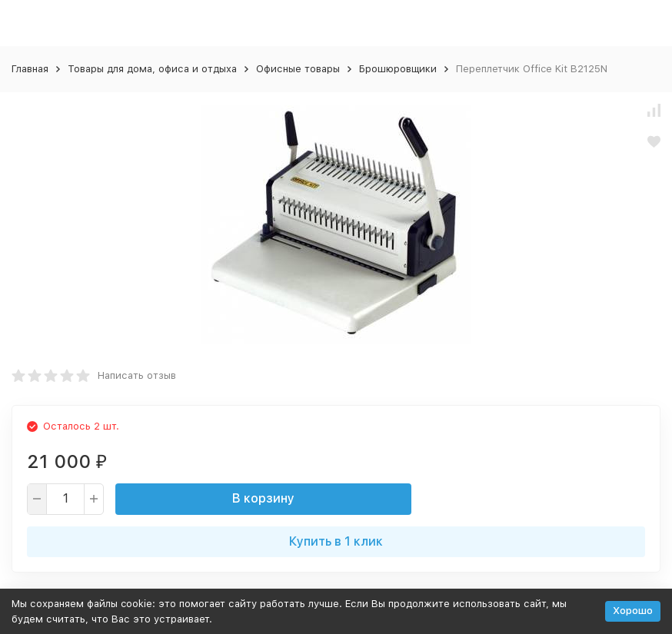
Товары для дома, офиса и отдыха (152, 69)
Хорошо (633, 611)
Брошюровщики (398, 69)
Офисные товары (298, 69)
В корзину (263, 498)
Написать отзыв (137, 375)
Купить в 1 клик (336, 541)
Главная (30, 69)
